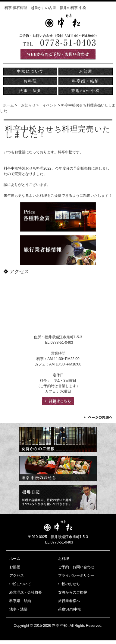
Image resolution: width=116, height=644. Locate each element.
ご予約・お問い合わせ (76, 567)
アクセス (17, 575)
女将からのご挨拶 (73, 592)
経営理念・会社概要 (26, 592)
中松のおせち (69, 584)
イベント (50, 105)
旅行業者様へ (69, 601)
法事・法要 (30, 91)
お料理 (30, 81)
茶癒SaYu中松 (86, 91)
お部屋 (86, 71)
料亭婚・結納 (86, 81)
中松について (30, 71)
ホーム (8, 105)
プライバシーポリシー (76, 575)
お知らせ (28, 105)
